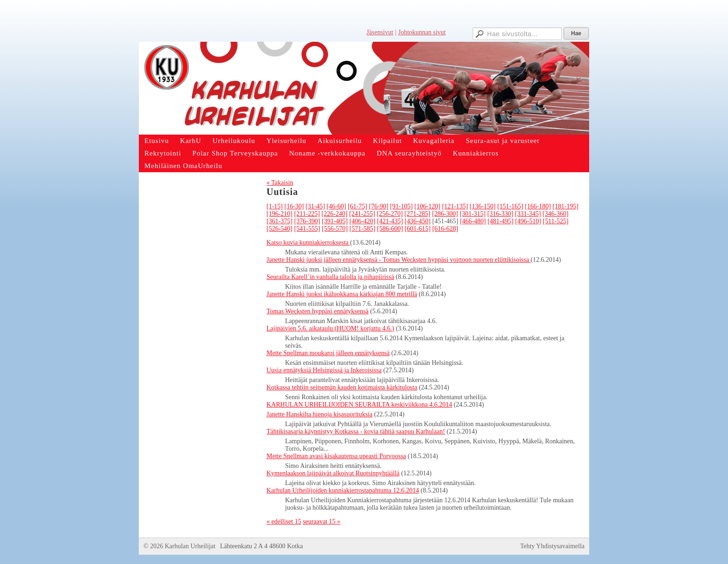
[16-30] (294, 206)
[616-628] (445, 229)
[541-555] (307, 229)
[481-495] (500, 221)
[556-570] (335, 229)
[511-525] (556, 221)
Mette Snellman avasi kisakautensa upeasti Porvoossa (336, 456)
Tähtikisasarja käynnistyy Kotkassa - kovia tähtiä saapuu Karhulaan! (356, 431)
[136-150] (483, 206)
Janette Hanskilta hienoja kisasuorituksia (319, 414)
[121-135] (455, 206)
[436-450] (418, 221)
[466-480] (473, 221)
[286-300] (445, 214)
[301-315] (473, 214)
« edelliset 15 (284, 522)
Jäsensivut (380, 32)
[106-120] (428, 206)
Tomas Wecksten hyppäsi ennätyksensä (318, 311)
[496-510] (528, 221)
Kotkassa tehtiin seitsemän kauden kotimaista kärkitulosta (342, 387)
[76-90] (379, 206)
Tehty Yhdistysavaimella (552, 546)
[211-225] (307, 214)
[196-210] (279, 214)
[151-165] (510, 206)
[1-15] (275, 206)
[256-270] (390, 214)
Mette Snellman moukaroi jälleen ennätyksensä (328, 353)
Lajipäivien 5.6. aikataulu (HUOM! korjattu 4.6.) (330, 328)
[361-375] (279, 221)
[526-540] (279, 229)
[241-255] (362, 214)
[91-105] (401, 206)
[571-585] (363, 229)
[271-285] (417, 214)
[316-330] (500, 214)
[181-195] (565, 206)
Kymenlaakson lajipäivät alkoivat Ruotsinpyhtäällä (333, 473)
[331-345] (528, 214)
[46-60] (337, 206)
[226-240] (334, 214)
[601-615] (418, 229)
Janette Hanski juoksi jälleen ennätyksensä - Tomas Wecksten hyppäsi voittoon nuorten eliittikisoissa (399, 260)
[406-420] (363, 221)
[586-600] (390, 229)
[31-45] (315, 206)
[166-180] (538, 206)
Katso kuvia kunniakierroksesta (308, 243)
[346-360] (555, 214)
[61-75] (357, 206)
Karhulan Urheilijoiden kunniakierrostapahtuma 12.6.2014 (343, 490)
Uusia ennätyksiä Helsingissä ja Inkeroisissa (324, 370)
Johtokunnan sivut (422, 32)
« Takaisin (280, 183)
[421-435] (390, 221)
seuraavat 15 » (322, 522)
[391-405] (335, 221)
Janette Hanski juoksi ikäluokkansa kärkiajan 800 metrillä (342, 294)
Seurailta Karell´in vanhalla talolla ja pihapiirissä (330, 277)
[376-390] (307, 221)
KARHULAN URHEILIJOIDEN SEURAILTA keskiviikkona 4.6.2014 (359, 405)
